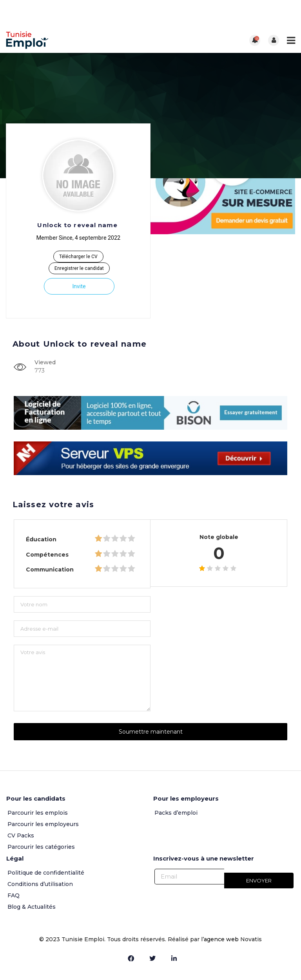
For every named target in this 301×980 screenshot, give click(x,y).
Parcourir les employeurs (43, 824)
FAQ (14, 895)
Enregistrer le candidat (79, 268)
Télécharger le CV (78, 257)
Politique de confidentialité (46, 873)
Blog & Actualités (32, 907)
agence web (222, 939)
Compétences (47, 555)
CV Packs (21, 835)
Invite (79, 286)
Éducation (41, 539)
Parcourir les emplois (38, 813)
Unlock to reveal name (77, 225)
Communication (50, 570)
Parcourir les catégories (41, 847)
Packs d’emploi (176, 813)
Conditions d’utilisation (40, 884)
